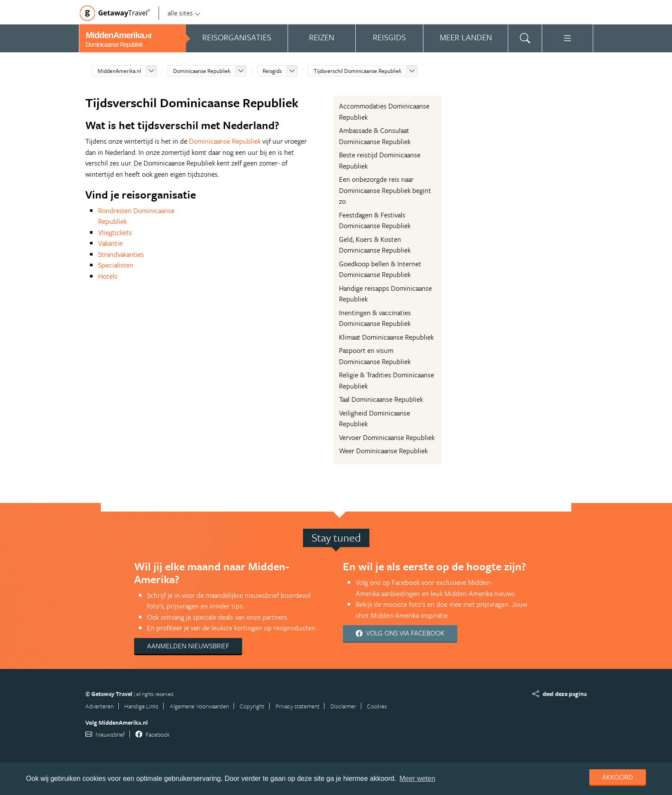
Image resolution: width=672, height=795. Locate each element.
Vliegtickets (115, 232)
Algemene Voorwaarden (199, 706)
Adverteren (99, 706)
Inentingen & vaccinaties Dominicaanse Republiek (375, 318)
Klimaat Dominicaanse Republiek (386, 337)
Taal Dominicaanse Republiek (381, 399)
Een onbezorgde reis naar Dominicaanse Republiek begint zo (385, 190)
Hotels (108, 276)
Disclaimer (343, 706)
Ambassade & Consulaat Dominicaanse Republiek (375, 136)
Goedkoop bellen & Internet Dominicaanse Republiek (380, 269)
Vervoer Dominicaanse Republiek (387, 437)
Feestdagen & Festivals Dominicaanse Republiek (375, 220)
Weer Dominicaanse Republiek (383, 451)
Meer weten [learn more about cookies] (417, 778)
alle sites (184, 13)
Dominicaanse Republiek (202, 71)
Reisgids (272, 71)
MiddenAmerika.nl (119, 71)
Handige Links (141, 706)
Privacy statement (298, 706)
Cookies (377, 706)
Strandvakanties (121, 254)
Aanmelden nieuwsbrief (188, 646)
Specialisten (116, 265)
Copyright (252, 706)
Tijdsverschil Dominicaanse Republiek (358, 71)
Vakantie (110, 243)
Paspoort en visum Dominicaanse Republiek (375, 356)
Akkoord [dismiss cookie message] (618, 777)
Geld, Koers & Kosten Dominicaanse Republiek (375, 245)
